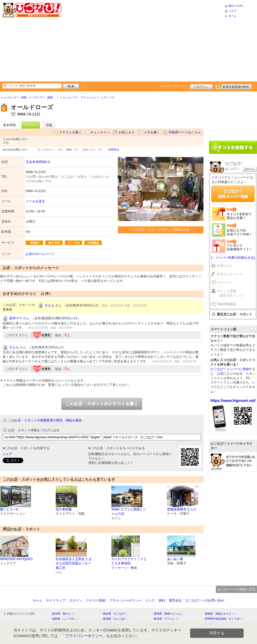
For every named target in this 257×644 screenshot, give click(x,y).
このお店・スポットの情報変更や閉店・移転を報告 (45, 420)
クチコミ (31, 125)
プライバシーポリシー (125, 600)
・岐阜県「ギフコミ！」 (166, 619)
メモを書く (152, 132)
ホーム (232, 16)
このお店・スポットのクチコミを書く (102, 404)
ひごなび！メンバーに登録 (230, 369)
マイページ (225, 283)
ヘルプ (232, 11)
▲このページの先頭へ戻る (236, 589)
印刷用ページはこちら (185, 132)
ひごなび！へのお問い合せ (205, 600)
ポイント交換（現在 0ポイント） (231, 293)
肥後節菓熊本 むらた (182, 509)
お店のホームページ (40, 254)
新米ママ (16, 318)
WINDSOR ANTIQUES (16, 559)
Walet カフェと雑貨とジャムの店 (129, 512)
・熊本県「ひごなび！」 (115, 614)
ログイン (201, 86)
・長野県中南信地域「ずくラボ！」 (224, 619)
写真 (49, 125)
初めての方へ (236, 6)
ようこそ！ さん (174, 86)
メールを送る (35, 201)
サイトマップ (56, 600)
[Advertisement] (129, 40)
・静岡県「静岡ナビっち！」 (169, 614)
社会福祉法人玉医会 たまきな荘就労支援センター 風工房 (74, 564)
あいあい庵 (175, 559)
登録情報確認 (226, 304)
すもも (50, 305)
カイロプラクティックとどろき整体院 (129, 561)
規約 (162, 600)
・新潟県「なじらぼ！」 (115, 619)
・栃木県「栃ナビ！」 (63, 614)
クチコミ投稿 (96, 600)
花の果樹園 (64, 509)
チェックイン (100, 132)
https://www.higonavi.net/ (233, 401)
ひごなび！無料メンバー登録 (233, 194)
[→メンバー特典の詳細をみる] (233, 258)
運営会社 (175, 600)
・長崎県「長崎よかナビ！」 (220, 614)
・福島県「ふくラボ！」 (64, 619)
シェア (7, 454)
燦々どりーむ (10, 509)
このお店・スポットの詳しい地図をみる (161, 230)
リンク (150, 600)
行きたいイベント (230, 274)
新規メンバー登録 (234, 86)
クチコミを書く (70, 132)
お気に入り (127, 132)
